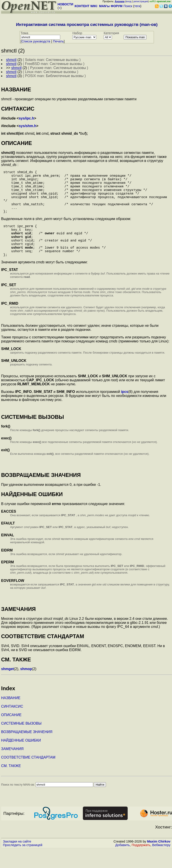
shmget (8, 688)
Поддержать (141, 864)
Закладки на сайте (17, 860)
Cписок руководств (36, 41)
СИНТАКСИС (12, 725)
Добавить (123, 864)
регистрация (141, 1)
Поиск (128, 6)
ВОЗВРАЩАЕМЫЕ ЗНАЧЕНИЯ (27, 751)
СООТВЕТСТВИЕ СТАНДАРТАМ (28, 776)
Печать (58, 41)
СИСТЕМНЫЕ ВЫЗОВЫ (21, 742)
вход (129, 1)
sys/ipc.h (26, 118)
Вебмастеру (161, 864)
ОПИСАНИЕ (11, 734)
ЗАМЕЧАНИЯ (12, 768)
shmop (26, 688)
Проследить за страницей (23, 864)
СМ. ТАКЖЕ (11, 785)
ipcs (125, 410)
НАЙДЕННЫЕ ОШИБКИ (21, 759)
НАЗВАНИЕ (11, 717)
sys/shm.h (28, 126)
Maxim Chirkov (159, 860)
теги (137, 6)
